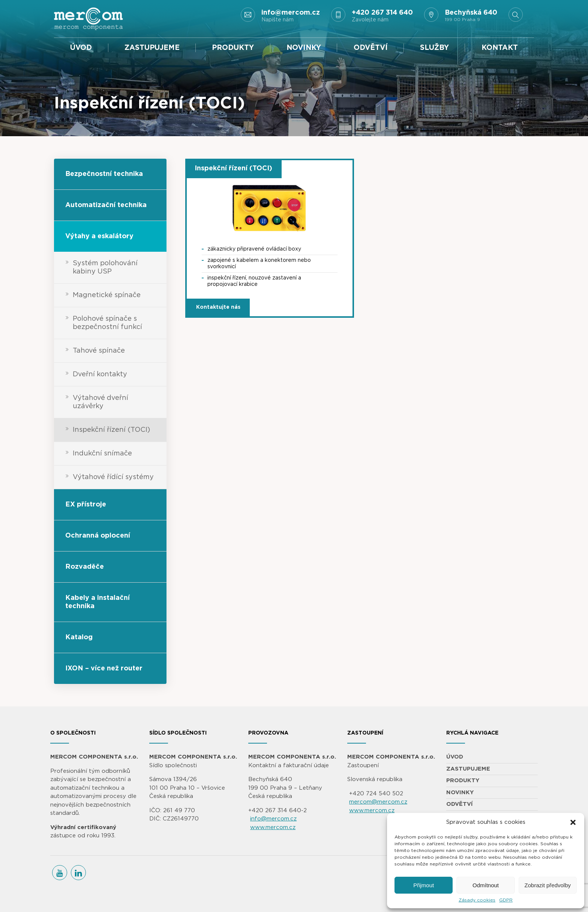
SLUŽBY (434, 48)
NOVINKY (304, 48)
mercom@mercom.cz (378, 802)
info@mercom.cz (273, 819)
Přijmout (424, 885)
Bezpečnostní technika (104, 174)
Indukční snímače (102, 454)
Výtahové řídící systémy (113, 477)
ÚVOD (81, 48)
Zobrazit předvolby (548, 885)
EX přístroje (86, 505)
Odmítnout (486, 885)
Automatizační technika (106, 205)
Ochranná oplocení (98, 536)
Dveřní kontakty (100, 374)
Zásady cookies (477, 900)
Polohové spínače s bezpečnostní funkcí (107, 323)
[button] (573, 822)
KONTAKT (500, 48)
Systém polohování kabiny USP (105, 267)
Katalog (79, 637)
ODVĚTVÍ (371, 48)
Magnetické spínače (107, 295)
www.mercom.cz (273, 827)
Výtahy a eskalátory (99, 236)
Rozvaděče (85, 567)
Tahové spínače (99, 351)
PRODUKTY (233, 48)
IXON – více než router (104, 669)
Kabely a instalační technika (97, 602)
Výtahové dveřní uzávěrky (100, 402)
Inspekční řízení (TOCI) (111, 430)
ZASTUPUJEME (152, 48)
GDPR (506, 900)
